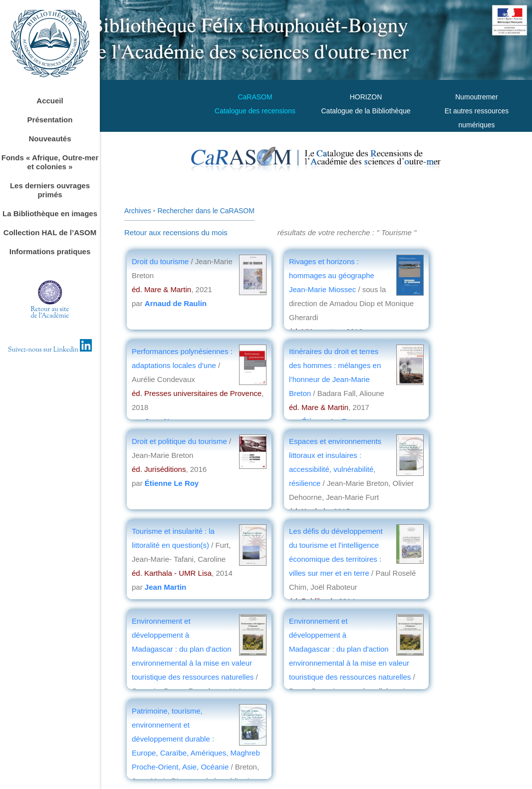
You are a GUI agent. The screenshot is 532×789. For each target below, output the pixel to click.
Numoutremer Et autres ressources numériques (477, 111)
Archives (138, 211)
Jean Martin (165, 587)
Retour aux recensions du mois (176, 232)
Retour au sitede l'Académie (50, 313)
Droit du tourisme (160, 261)
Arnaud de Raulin (176, 303)
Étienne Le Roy (172, 483)
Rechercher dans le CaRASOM (206, 211)
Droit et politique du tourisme (180, 441)
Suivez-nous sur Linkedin (50, 350)
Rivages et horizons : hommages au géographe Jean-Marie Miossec (332, 275)
